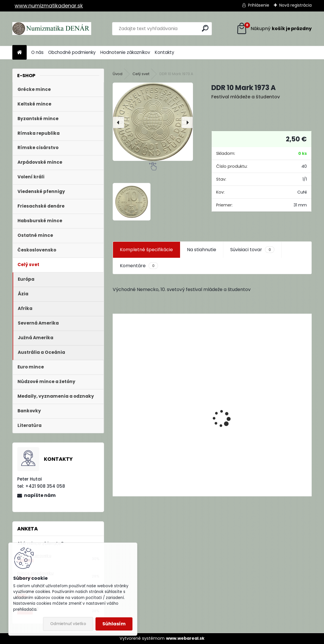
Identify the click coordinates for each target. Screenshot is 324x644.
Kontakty (165, 52)
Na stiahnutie (202, 250)
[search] (205, 28)
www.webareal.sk (185, 638)
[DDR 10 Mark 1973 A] (153, 122)
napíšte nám (40, 495)
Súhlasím (114, 624)
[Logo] (52, 29)
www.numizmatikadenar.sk (49, 6)
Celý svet (141, 74)
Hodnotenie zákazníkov (125, 52)
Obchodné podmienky (72, 52)
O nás (37, 52)
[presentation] (118, 122)
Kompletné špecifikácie (146, 250)
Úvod (118, 74)
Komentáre (139, 266)
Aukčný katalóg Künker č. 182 (149, 453)
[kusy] (134, 480)
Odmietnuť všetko (68, 624)
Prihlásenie (259, 5)
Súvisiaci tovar (252, 250)
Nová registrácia (295, 5)
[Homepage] (19, 53)
